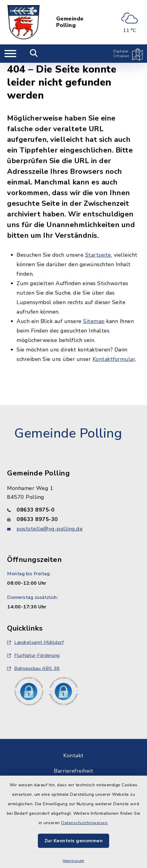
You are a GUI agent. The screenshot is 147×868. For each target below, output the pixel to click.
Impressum (73, 861)
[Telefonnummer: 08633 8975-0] (73, 510)
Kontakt (73, 756)
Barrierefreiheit (73, 771)
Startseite (98, 255)
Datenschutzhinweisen (84, 823)
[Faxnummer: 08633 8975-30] (73, 519)
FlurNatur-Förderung (33, 655)
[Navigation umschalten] (10, 54)
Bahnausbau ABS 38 (33, 668)
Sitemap (94, 321)
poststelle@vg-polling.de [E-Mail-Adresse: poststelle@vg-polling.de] (50, 529)
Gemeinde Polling (70, 22)
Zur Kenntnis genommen (74, 841)
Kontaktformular (114, 359)
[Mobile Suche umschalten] (34, 54)
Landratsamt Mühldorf (35, 642)
